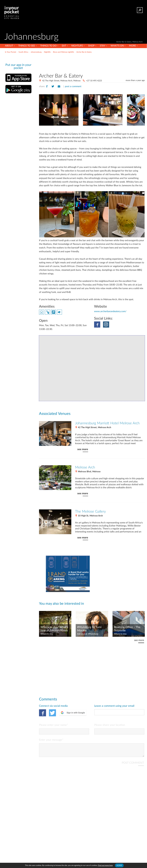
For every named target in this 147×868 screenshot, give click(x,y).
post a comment (73, 86)
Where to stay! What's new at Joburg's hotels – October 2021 (54, 629)
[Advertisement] (73, 60)
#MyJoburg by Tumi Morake (89, 629)
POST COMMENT (133, 765)
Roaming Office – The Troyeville (127, 629)
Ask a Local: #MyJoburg (88, 634)
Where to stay (47, 634)
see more (83, 449)
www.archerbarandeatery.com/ (110, 311)
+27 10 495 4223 (94, 81)
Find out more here (105, 865)
